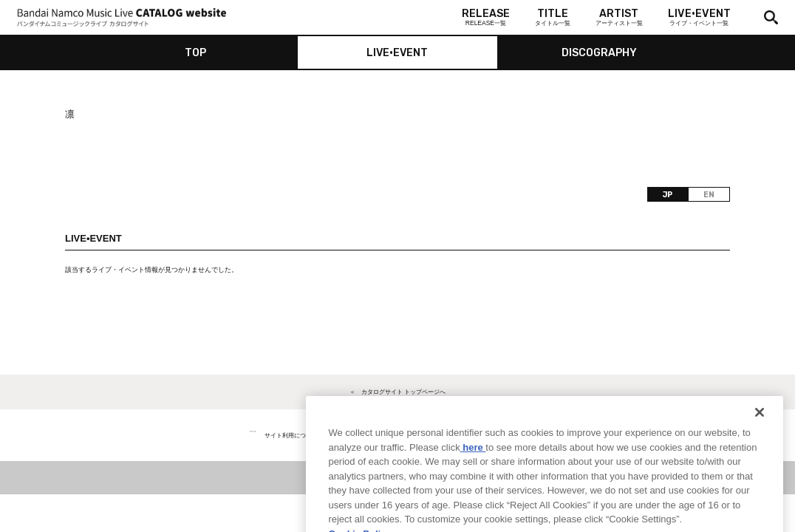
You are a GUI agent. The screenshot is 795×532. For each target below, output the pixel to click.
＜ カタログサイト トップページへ (397, 392)
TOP (195, 53)
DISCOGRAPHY (599, 53)
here (473, 466)
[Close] (760, 432)
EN (709, 195)
